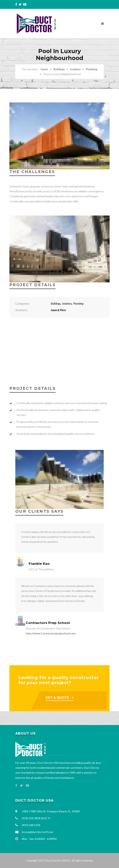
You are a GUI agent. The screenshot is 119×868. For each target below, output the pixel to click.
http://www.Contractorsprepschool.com (51, 633)
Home (44, 69)
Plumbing (92, 69)
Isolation (75, 69)
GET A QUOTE (57, 698)
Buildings (59, 69)
